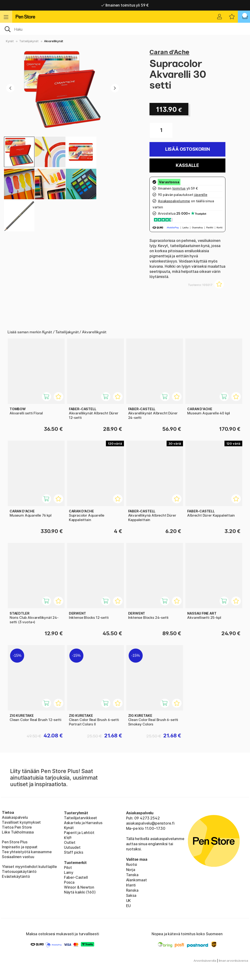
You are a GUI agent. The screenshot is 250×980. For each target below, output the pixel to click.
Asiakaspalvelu (15, 817)
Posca (69, 882)
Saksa (131, 895)
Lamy (69, 872)
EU (129, 906)
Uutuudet (72, 847)
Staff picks (74, 852)
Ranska (132, 890)
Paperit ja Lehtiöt (79, 833)
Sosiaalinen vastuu (18, 857)
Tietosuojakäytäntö (19, 871)
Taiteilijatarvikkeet (80, 818)
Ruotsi (132, 864)
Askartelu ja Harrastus (83, 823)
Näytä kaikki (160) (80, 892)
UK (129, 901)
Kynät (10, 41)
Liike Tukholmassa (18, 832)
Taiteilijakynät (29, 41)
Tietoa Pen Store (17, 827)
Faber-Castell (76, 877)
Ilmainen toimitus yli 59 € (125, 5)
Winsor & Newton (79, 887)
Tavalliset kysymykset (21, 822)
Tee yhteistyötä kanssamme (27, 852)
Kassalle (187, 165)
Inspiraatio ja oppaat (20, 847)
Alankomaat (136, 880)
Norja (131, 870)
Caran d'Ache (169, 52)
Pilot (68, 867)
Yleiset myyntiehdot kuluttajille (29, 867)
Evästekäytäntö (16, 876)
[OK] (125, 29)
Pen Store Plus (15, 842)
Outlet (70, 842)
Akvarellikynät (54, 41)
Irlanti (131, 885)
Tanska (132, 875)
